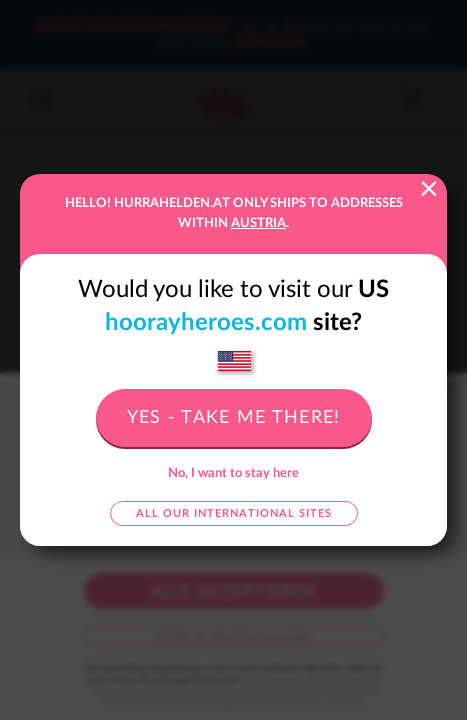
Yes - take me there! (234, 418)
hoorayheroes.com (206, 323)
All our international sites (234, 513)
